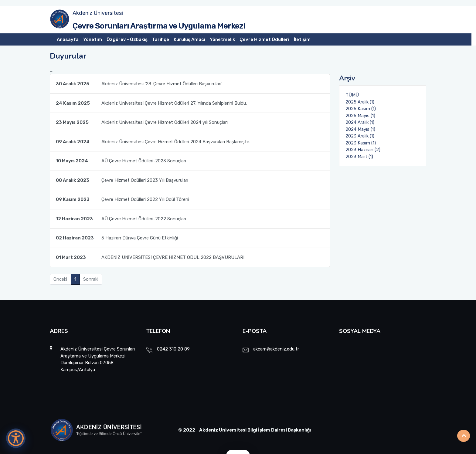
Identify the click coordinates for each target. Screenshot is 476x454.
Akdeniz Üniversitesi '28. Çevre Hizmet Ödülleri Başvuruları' (139, 84)
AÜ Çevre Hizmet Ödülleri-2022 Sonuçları (121, 219)
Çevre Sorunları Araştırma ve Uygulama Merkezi (159, 26)
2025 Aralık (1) (360, 102)
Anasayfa (68, 39)
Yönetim (93, 39)
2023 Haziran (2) (363, 150)
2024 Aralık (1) (360, 122)
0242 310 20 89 (173, 349)
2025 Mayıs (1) (360, 116)
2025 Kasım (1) (361, 109)
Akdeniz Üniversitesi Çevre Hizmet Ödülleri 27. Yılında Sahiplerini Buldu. (151, 103)
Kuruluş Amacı (189, 39)
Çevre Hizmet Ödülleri (264, 39)
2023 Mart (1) (359, 157)
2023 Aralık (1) (360, 136)
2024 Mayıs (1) (360, 129)
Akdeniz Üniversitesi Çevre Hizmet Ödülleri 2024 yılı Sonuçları (142, 122)
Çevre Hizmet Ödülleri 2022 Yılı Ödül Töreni (122, 199)
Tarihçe (161, 39)
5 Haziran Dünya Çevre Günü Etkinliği (117, 238)
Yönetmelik (222, 39)
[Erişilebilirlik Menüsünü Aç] (16, 438)
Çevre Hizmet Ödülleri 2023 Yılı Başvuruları (122, 180)
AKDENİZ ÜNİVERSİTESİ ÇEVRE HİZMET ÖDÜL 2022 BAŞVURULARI (150, 257)
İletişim (302, 39)
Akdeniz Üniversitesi (98, 13)
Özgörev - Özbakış (127, 39)
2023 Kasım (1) (361, 143)
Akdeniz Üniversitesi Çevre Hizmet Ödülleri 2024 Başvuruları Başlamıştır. (153, 142)
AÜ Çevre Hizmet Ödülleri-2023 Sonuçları (121, 161)
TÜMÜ (352, 95)
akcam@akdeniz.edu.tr (276, 349)
